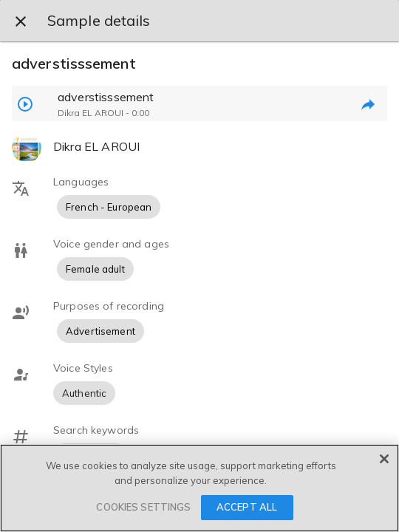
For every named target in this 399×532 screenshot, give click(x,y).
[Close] (384, 459)
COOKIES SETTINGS (143, 507)
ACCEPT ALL (247, 507)
